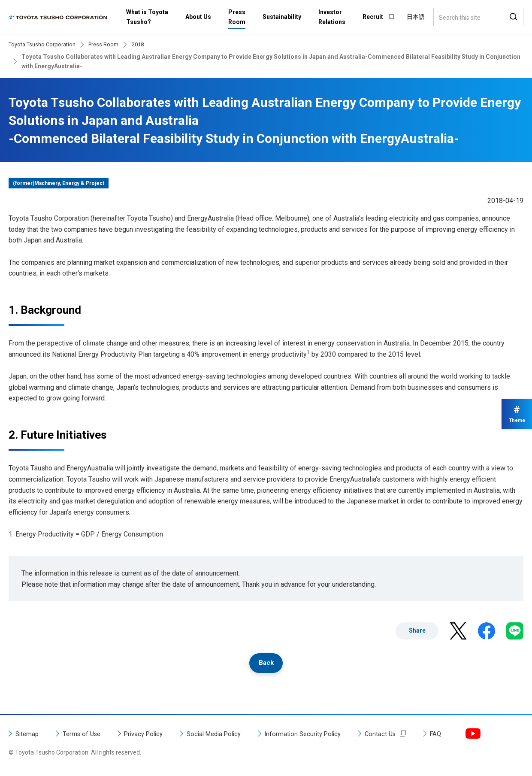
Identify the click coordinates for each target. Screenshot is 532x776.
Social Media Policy (226, 735)
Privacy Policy (151, 735)
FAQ (458, 735)
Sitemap (28, 735)
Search (514, 17)
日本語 (416, 17)
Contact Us (401, 735)
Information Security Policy (320, 735)
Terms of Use (85, 735)
